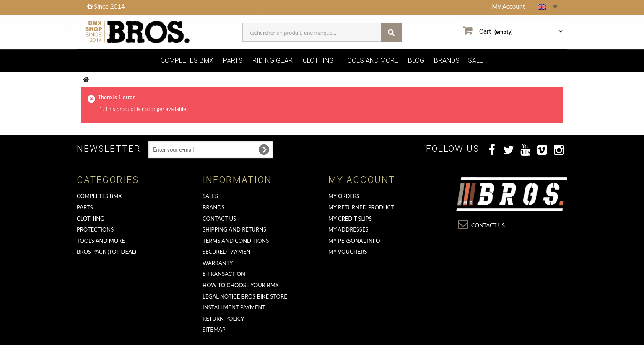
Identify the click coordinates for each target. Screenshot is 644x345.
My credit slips (350, 219)
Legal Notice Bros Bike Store (245, 296)
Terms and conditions (236, 241)
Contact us (219, 219)
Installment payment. (234, 307)
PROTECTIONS (95, 229)
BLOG (416, 61)
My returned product (361, 207)
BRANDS (447, 61)
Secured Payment (228, 252)
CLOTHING (318, 61)
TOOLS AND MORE (371, 61)
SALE (476, 61)
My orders (344, 196)
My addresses (348, 229)
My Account (508, 6)
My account (362, 180)
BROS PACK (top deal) (106, 252)
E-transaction (224, 274)
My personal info (354, 241)
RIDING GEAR (273, 61)
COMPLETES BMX (187, 61)
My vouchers (348, 252)
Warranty (218, 263)
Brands (213, 207)
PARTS (233, 61)
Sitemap (214, 330)
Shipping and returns (234, 229)
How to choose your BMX (241, 285)
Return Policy (223, 319)
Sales (210, 196)
